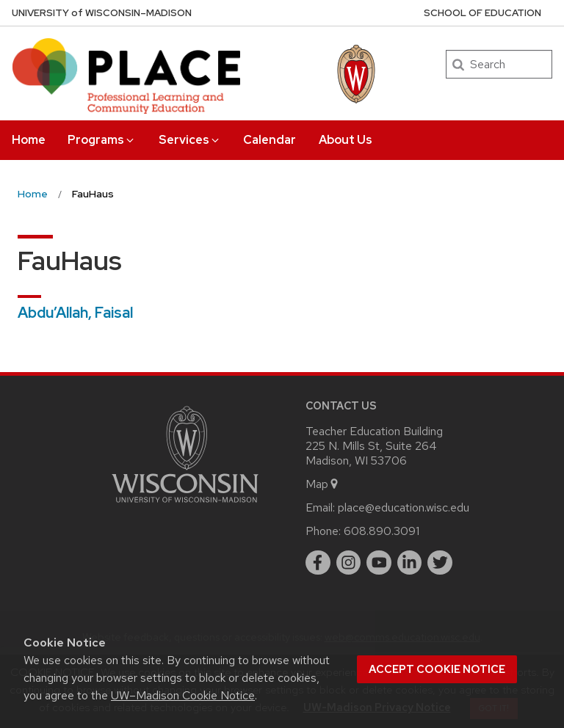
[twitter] (440, 563)
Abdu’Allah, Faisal (75, 313)
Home (29, 140)
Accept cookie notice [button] (437, 669)
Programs (102, 140)
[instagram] (349, 563)
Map (323, 484)
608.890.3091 (382, 531)
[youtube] (379, 563)
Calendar (270, 140)
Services (190, 140)
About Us (346, 140)
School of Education (482, 13)
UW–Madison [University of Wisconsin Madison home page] (102, 13)
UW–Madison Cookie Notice (183, 695)
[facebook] (318, 563)
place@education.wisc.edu (404, 507)
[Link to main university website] (185, 505)
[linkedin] (410, 563)
